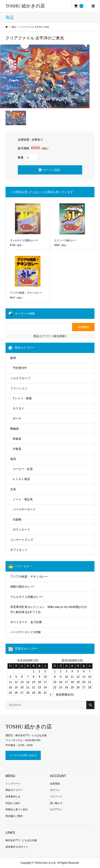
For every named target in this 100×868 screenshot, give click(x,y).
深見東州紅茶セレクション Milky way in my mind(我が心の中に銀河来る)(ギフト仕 (49, 609)
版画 (13, 358)
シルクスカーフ (20, 378)
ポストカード (21, 529)
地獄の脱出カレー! (22, 587)
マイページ (56, 797)
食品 (13, 459)
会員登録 (55, 784)
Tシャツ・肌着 (22, 398)
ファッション (19, 388)
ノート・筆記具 (23, 499)
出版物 (17, 519)
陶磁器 (15, 429)
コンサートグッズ (22, 540)
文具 (13, 489)
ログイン (55, 790)
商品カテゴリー (14, 790)
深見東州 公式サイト (17, 847)
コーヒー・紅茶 (23, 469)
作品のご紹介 (13, 803)
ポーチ (17, 418)
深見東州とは (13, 797)
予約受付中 (20, 368)
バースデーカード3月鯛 (25, 632)
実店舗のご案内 (14, 816)
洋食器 (17, 449)
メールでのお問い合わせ (23, 755)
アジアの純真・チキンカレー (29, 576)
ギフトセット (19, 550)
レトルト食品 (21, 479)
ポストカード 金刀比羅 (26, 622)
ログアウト (56, 809)
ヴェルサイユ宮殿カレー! (26, 597)
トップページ (13, 784)
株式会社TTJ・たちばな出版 (21, 840)
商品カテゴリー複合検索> (50, 336)
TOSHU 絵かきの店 (25, 6)
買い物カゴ (56, 803)
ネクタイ (18, 408)
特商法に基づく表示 (17, 809)
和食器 (17, 439)
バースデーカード (24, 509)
